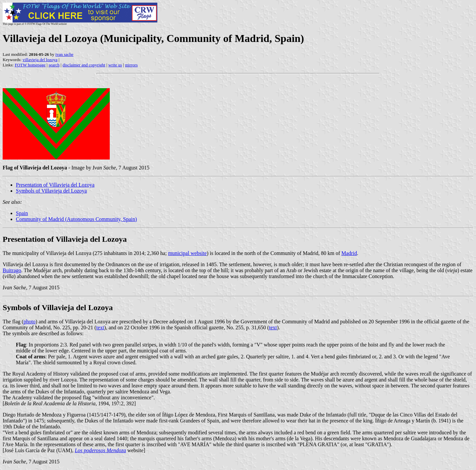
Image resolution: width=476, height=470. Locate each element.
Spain (22, 213)
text (100, 327)
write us (115, 65)
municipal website (187, 253)
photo (29, 322)
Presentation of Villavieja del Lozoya (55, 185)
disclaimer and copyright (84, 65)
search (54, 65)
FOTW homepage (30, 65)
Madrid (349, 253)
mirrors (131, 65)
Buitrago (12, 270)
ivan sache (65, 54)
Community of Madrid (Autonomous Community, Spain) (76, 219)
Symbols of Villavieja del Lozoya (51, 191)
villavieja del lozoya (40, 60)
